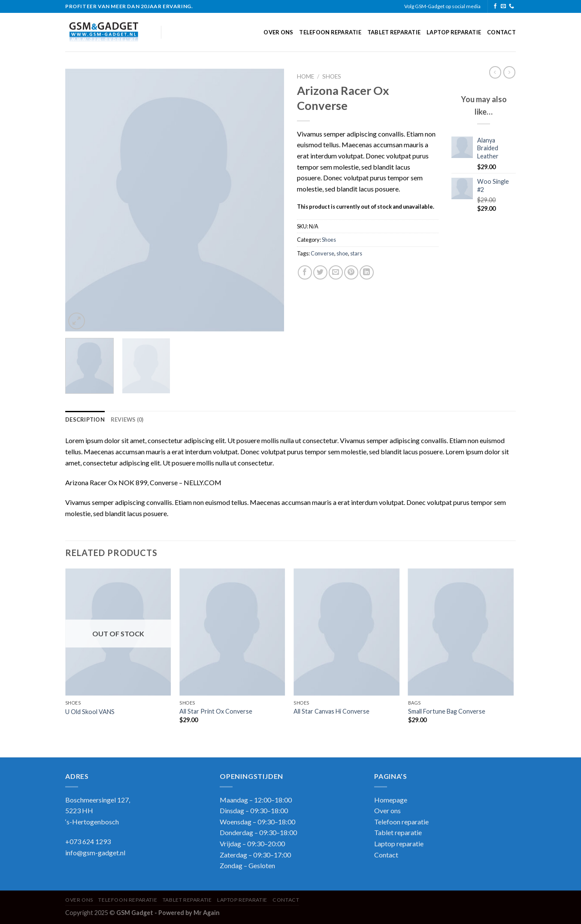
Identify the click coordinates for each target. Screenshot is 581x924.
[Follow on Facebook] (495, 6)
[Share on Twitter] (320, 272)
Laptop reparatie (454, 32)
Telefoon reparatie (330, 32)
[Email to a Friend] (336, 272)
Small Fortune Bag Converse (447, 711)
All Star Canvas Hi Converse (331, 711)
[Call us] (511, 6)
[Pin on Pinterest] (351, 272)
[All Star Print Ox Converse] (232, 632)
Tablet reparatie (394, 32)
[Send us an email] (503, 6)
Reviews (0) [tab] (127, 419)
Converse (322, 253)
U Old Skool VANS (90, 712)
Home (306, 76)
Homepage (391, 800)
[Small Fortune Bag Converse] (461, 632)
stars (356, 253)
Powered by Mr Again (189, 913)
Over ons (278, 32)
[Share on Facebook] (305, 272)
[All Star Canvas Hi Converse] (346, 632)
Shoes (332, 76)
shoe (342, 253)
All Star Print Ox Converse (216, 711)
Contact (501, 32)
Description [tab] (85, 419)
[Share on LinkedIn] (367, 272)
